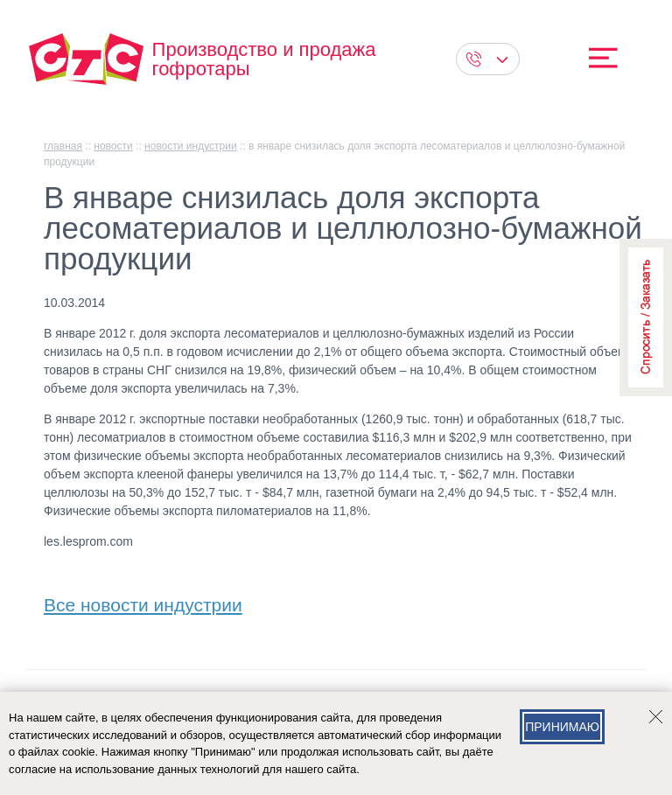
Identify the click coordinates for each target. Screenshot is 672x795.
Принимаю (562, 727)
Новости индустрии (191, 146)
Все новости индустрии (143, 601)
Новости (113, 146)
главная (63, 146)
